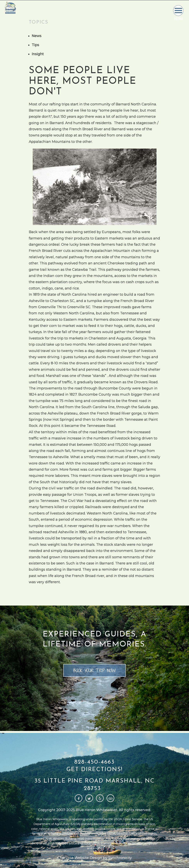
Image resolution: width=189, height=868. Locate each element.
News (37, 36)
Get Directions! (94, 770)
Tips (35, 45)
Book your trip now (94, 670)
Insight (38, 54)
